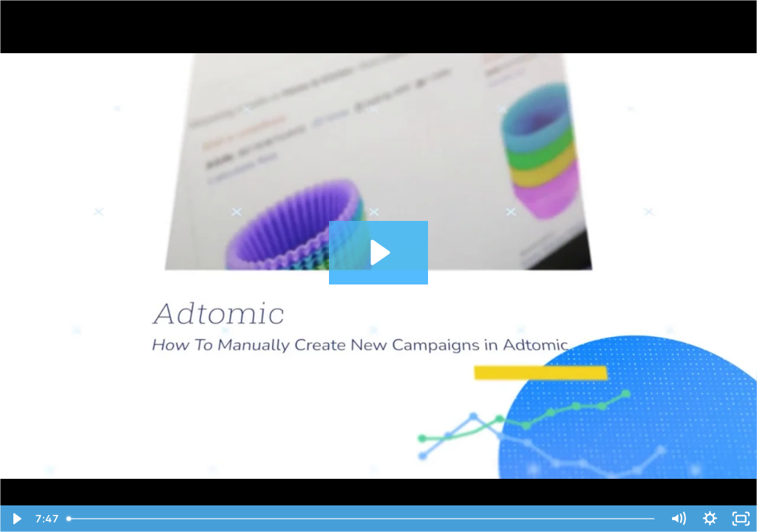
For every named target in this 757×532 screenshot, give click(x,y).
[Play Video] (16, 519)
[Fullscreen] (741, 519)
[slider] (362, 519)
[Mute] (678, 519)
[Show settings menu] (710, 519)
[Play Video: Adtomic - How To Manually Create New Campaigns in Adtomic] (378, 252)
